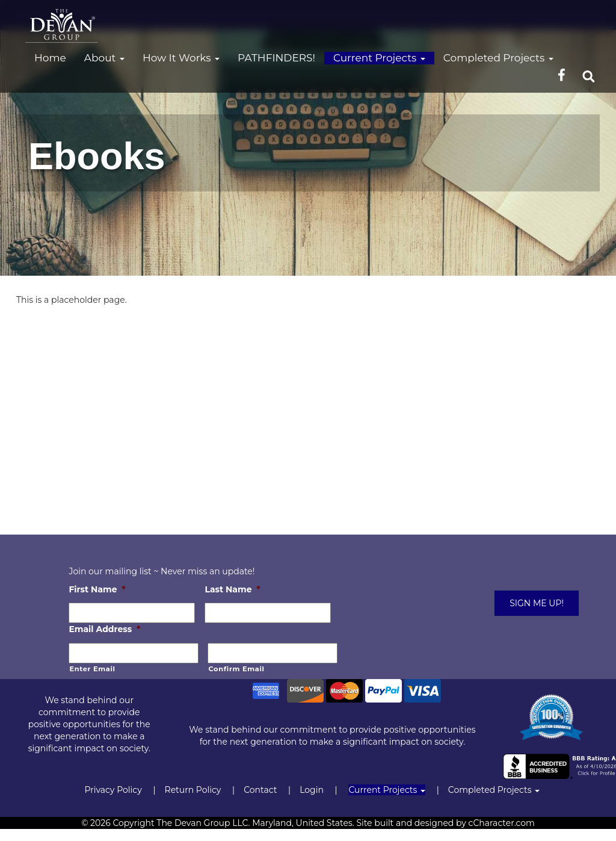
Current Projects (379, 58)
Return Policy (193, 790)
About (104, 58)
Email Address (104, 629)
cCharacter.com (502, 823)
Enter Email (92, 669)
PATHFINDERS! (276, 58)
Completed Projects (498, 58)
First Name (97, 589)
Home (50, 58)
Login (312, 790)
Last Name (232, 589)
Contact (260, 790)
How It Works (181, 58)
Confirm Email (236, 669)
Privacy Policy (113, 790)
